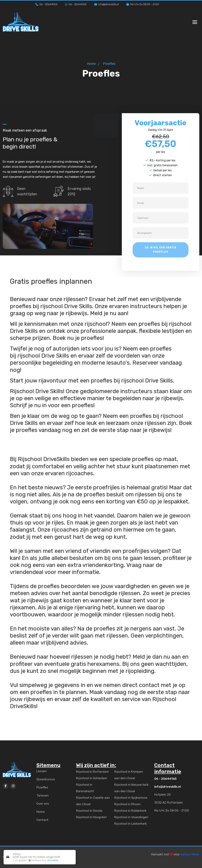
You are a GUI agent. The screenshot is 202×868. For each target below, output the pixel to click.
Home (91, 64)
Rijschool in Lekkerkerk (131, 824)
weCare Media (190, 854)
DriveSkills (53, 860)
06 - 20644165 (46, 4)
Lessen (42, 771)
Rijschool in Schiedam (92, 778)
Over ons (43, 804)
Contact (42, 820)
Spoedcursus (46, 779)
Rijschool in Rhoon (127, 804)
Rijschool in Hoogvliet (91, 817)
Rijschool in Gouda (89, 811)
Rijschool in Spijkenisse (131, 798)
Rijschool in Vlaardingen (131, 817)
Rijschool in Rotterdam (92, 772)
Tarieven (43, 795)
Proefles (42, 787)
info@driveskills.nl (106, 4)
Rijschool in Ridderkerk (130, 811)
